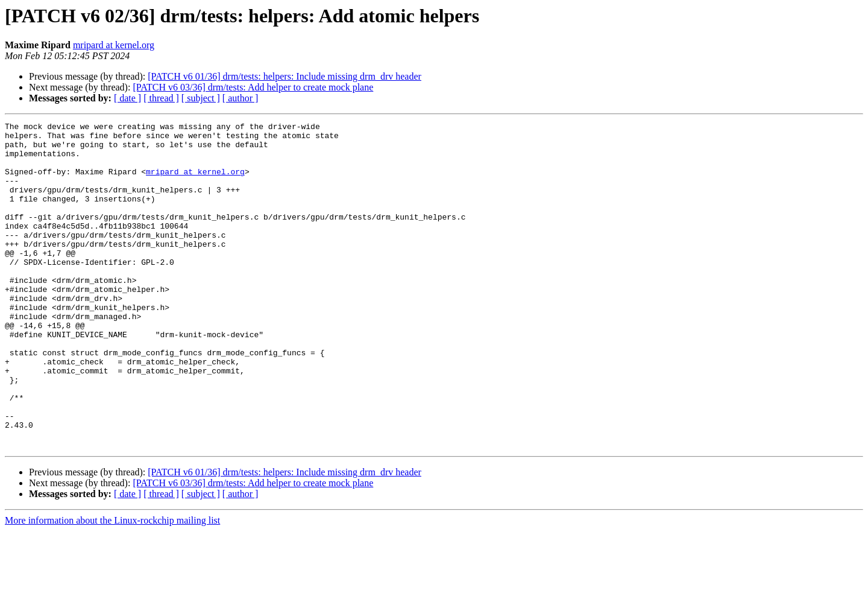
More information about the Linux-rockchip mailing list (112, 585)
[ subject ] (201, 98)
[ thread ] (161, 98)
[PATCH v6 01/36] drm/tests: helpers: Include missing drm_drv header (285, 76)
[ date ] (127, 98)
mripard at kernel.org (114, 45)
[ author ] (241, 98)
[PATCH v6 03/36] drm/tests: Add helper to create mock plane (253, 87)
